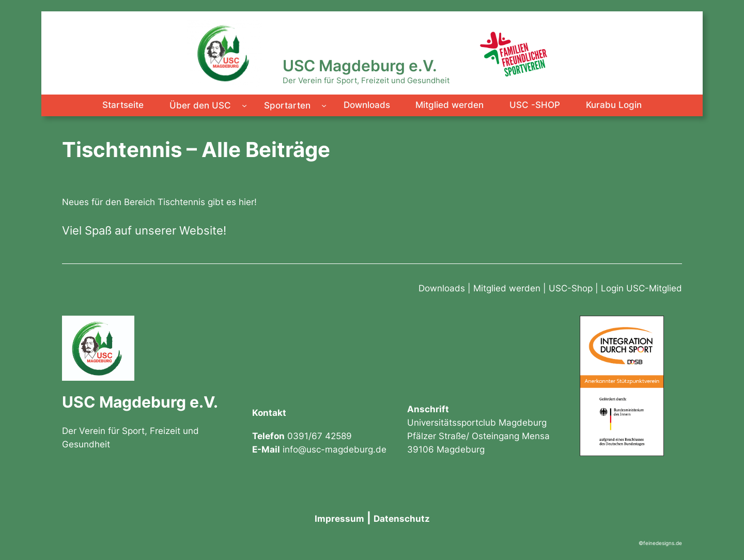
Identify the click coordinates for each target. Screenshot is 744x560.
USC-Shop (571, 288)
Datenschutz (402, 519)
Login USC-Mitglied (641, 288)
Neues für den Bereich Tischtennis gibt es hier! (159, 202)
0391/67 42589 (320, 436)
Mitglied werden (507, 288)
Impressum (339, 519)
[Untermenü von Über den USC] (244, 105)
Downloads (442, 288)
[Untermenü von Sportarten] (324, 105)
